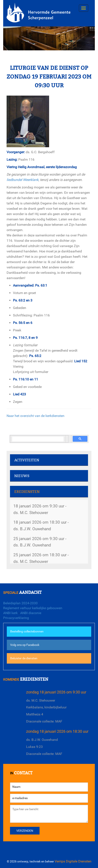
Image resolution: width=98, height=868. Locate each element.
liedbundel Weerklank (23, 180)
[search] (38, 439)
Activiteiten (27, 460)
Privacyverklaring (16, 618)
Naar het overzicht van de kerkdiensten (36, 416)
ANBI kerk (10, 613)
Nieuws (22, 476)
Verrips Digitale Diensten (73, 861)
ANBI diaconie (31, 613)
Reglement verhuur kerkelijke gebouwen (33, 608)
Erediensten (27, 492)
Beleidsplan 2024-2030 (20, 603)
